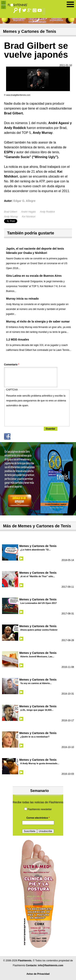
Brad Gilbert (11, 212)
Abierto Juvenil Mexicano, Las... (37, 657)
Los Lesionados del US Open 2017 (39, 603)
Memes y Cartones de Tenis (38, 546)
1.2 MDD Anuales (18, 339)
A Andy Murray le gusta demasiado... (40, 763)
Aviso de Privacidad (38, 974)
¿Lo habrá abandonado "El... (35, 550)
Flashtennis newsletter (40, 809)
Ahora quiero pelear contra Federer (39, 630)
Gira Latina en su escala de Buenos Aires (34, 276)
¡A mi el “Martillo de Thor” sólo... (38, 576)
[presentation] (37, 416)
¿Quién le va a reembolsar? (35, 737)
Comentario (12, 365)
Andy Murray (11, 217)
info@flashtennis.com (51, 965)
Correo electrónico (38, 818)
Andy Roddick (47, 212)
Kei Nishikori (29, 217)
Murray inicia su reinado (22, 299)
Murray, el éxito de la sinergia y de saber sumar (38, 321)
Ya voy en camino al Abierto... (36, 683)
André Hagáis (28, 212)
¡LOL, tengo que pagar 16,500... (37, 710)
